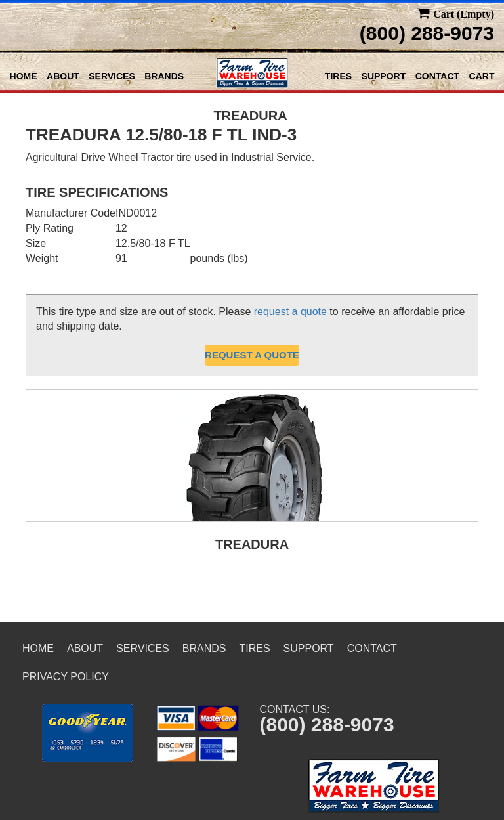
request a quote (290, 312)
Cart (482, 76)
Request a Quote (252, 355)
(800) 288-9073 (427, 33)
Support (384, 76)
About (63, 76)
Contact (437, 76)
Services (112, 76)
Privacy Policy (66, 677)
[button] (88, 733)
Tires (338, 76)
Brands (164, 76)
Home (24, 76)
